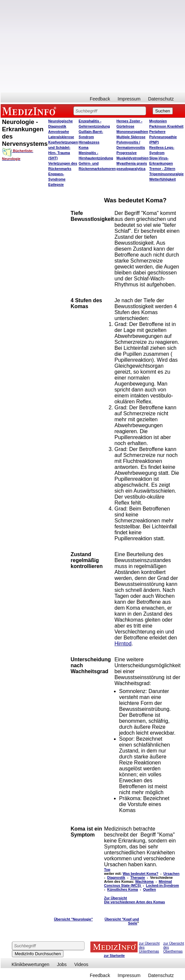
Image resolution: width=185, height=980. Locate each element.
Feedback (100, 99)
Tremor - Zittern (162, 169)
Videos (81, 964)
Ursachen (172, 874)
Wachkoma (144, 881)
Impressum (129, 99)
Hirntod (123, 644)
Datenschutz (161, 99)
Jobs (62, 964)
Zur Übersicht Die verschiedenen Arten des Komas (134, 900)
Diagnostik (116, 878)
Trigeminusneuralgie (166, 174)
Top (107, 870)
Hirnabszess (89, 142)
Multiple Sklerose (131, 137)
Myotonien (158, 121)
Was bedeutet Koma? (140, 874)
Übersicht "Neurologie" (73, 919)
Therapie (137, 878)
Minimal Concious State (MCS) (138, 883)
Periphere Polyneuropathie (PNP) (163, 137)
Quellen (149, 889)
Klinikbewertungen (30, 964)
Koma (84, 147)
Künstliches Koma (123, 889)
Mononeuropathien (132, 132)
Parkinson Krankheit (166, 126)
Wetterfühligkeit (163, 179)
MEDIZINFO (30, 111)
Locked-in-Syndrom (163, 885)
